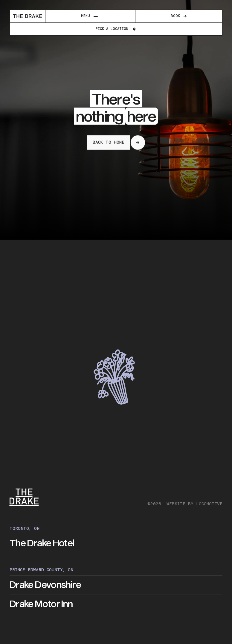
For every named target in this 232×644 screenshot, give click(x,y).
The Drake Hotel (42, 543)
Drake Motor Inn (41, 604)
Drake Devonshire (45, 585)
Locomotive (209, 504)
